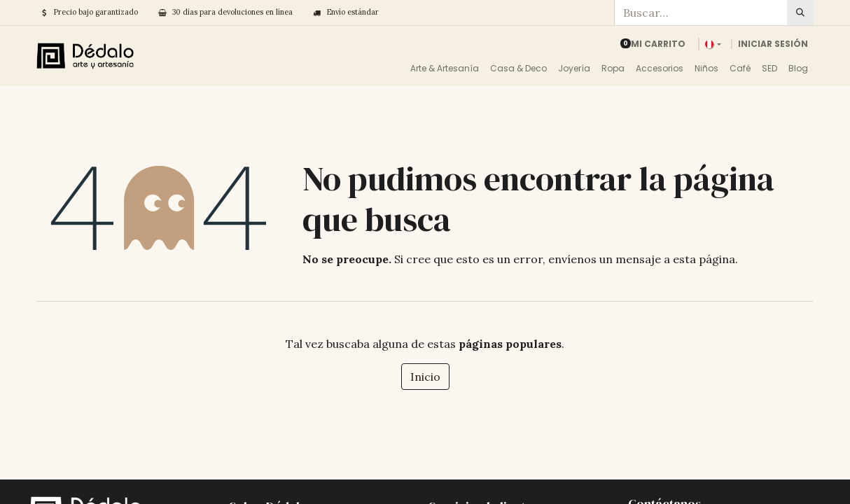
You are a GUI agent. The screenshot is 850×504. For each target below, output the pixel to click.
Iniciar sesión (773, 44)
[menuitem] (445, 69)
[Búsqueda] (800, 13)
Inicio (425, 377)
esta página (704, 259)
